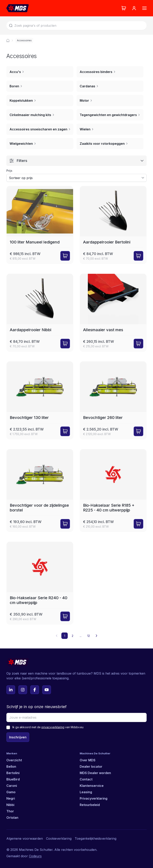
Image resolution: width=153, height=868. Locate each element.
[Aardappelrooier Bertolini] (113, 225)
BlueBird (13, 779)
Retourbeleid (90, 805)
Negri (11, 798)
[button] (96, 636)
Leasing (86, 792)
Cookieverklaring (59, 838)
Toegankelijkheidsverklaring (96, 838)
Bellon (11, 767)
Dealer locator (91, 767)
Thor (10, 811)
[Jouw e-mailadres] (76, 717)
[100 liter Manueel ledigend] (40, 225)
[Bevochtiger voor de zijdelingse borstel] (40, 491)
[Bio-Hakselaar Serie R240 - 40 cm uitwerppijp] (40, 583)
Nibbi (10, 805)
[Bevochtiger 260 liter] (113, 400)
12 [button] (89, 636)
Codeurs (35, 856)
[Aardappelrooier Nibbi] (40, 313)
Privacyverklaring (94, 798)
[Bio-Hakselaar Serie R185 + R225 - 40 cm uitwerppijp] (113, 491)
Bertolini (13, 773)
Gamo (11, 792)
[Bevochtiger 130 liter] (40, 400)
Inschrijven (18, 737)
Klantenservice (92, 786)
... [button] (81, 636)
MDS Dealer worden (95, 773)
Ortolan (12, 818)
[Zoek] (76, 26)
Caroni (12, 786)
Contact (86, 779)
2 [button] (73, 636)
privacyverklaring (53, 727)
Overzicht (14, 760)
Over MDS (88, 760)
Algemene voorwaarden (25, 838)
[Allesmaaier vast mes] (113, 313)
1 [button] (65, 636)
